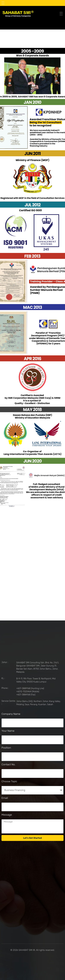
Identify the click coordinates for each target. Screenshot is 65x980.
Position (6, 748)
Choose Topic (9, 781)
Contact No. (8, 764)
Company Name (11, 714)
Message (7, 815)
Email (5, 798)
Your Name (8, 731)
